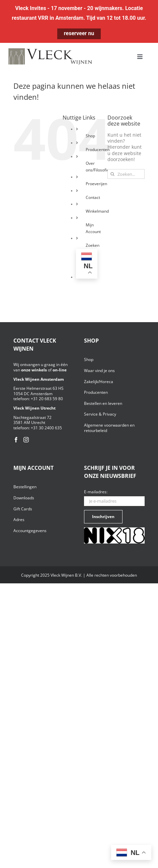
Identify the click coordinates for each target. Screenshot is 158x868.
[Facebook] (16, 440)
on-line (60, 370)
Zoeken (93, 245)
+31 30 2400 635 (46, 428)
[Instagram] (26, 440)
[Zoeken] (112, 174)
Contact (93, 197)
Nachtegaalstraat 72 (32, 417)
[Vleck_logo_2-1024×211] (50, 50)
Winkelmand (97, 211)
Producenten (98, 150)
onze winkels (34, 370)
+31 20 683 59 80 (47, 399)
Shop (90, 136)
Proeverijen (96, 184)
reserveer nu (79, 33)
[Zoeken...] (126, 174)
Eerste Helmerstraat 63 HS (38, 388)
